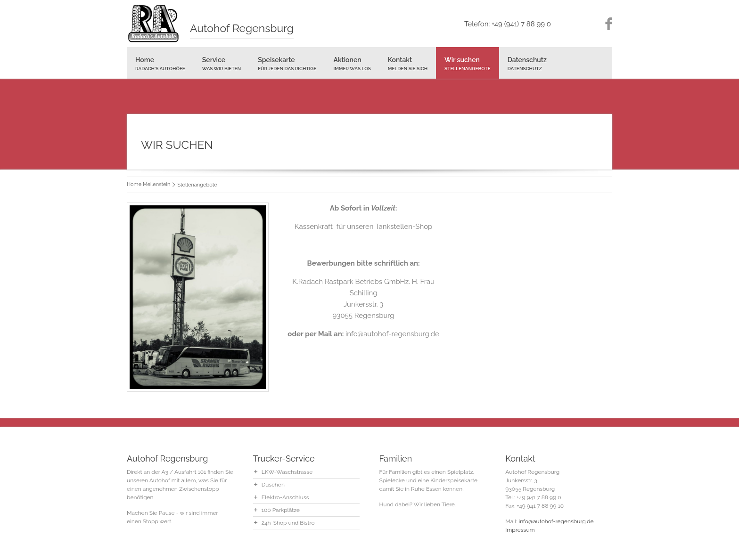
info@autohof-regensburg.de (556, 521)
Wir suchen (468, 64)
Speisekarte (287, 64)
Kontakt (408, 64)
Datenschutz (527, 64)
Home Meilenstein (148, 184)
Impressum (520, 530)
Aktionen (352, 64)
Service (222, 64)
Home (160, 64)
